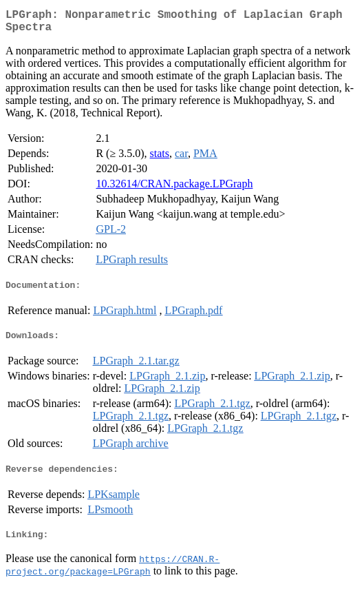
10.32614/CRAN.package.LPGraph (174, 189)
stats (160, 159)
